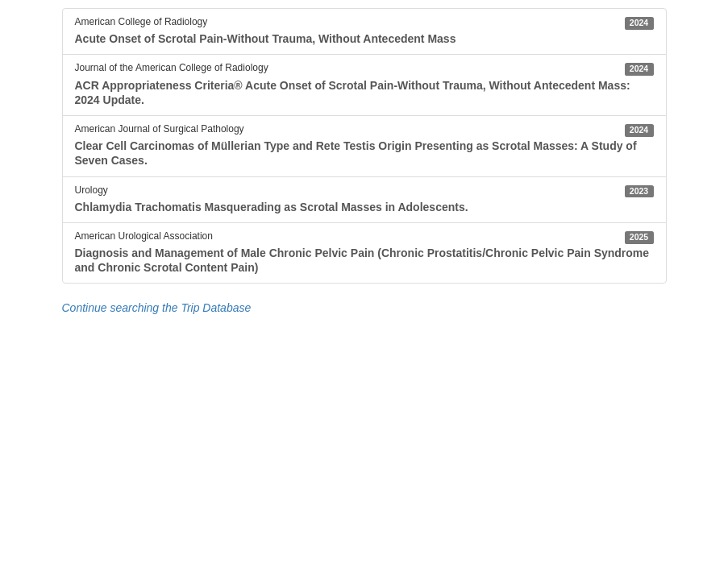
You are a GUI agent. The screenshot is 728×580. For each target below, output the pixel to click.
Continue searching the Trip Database (157, 308)
